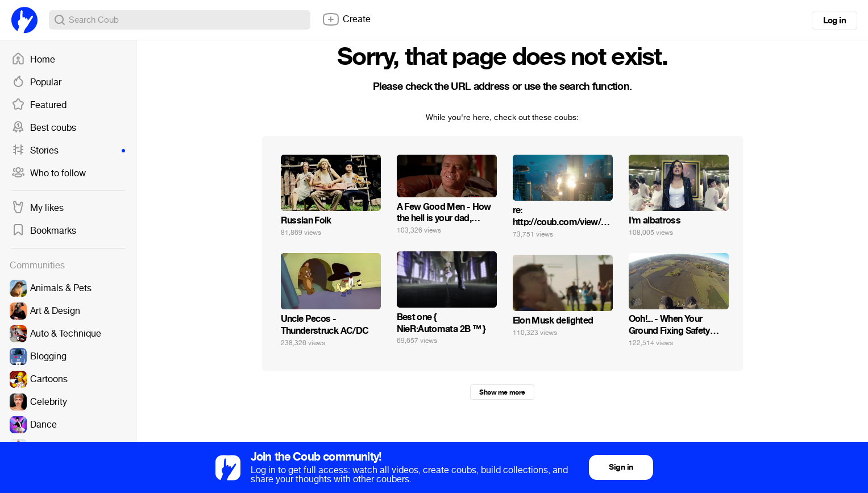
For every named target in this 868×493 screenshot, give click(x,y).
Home (33, 60)
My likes (38, 208)
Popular (36, 82)
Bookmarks (44, 231)
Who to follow (49, 173)
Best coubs (44, 128)
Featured (39, 105)
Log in (834, 20)
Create (346, 19)
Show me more (502, 392)
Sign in (621, 467)
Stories (68, 151)
